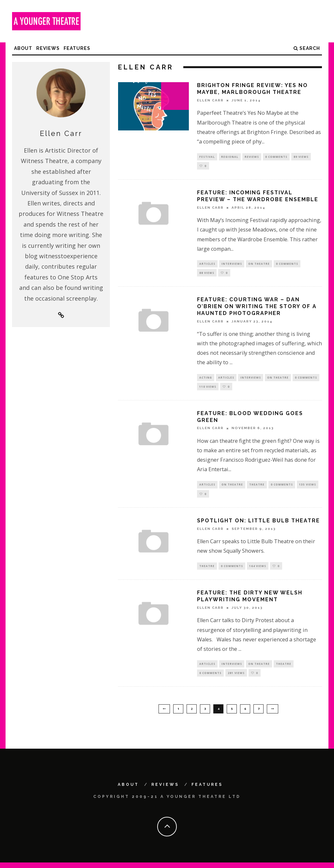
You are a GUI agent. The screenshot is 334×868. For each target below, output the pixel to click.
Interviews (232, 265)
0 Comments (276, 157)
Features (77, 48)
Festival (207, 157)
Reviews (48, 48)
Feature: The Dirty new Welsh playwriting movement (250, 601)
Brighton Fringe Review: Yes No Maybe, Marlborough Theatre (252, 89)
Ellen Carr (210, 100)
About (23, 48)
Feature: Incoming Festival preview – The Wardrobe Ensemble (258, 197)
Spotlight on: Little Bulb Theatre (258, 524)
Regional (230, 157)
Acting (206, 380)
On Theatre (259, 265)
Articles (207, 265)
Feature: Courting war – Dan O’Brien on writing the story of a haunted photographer (257, 308)
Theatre (257, 488)
